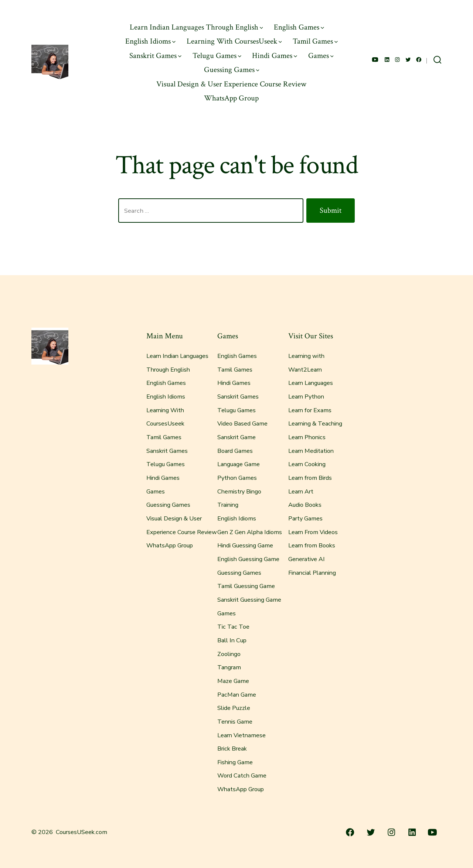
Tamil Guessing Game (246, 586)
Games (321, 56)
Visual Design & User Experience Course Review (231, 84)
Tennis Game (235, 722)
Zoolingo (229, 654)
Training (228, 505)
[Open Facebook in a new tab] (419, 60)
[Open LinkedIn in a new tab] (387, 60)
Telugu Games (217, 56)
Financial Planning (312, 573)
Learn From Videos (313, 532)
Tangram (229, 667)
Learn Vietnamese (241, 735)
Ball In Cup (232, 640)
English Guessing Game (248, 559)
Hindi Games (275, 56)
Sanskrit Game (236, 437)
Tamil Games (315, 41)
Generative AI (307, 559)
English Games (299, 27)
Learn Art (301, 492)
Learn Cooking (307, 464)
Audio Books (305, 505)
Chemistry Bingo (239, 492)
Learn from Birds (310, 478)
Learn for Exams (310, 410)
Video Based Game (242, 424)
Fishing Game (235, 762)
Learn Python (306, 397)
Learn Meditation (311, 451)
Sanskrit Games (155, 56)
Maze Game (233, 681)
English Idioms (150, 41)
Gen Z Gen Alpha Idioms (250, 532)
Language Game (239, 464)
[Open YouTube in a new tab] (375, 60)
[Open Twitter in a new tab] (408, 60)
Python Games (237, 478)
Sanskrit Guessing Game (249, 600)
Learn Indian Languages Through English (196, 27)
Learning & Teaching (315, 424)
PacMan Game (237, 695)
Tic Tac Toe (233, 627)
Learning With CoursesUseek (234, 41)
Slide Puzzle (234, 708)
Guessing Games (232, 70)
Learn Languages (311, 383)
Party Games (305, 519)
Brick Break (232, 749)
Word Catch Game (242, 776)
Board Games (235, 451)
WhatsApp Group (231, 98)
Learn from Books (312, 546)
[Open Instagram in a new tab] (397, 60)
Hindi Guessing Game (245, 546)
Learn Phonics (307, 437)
